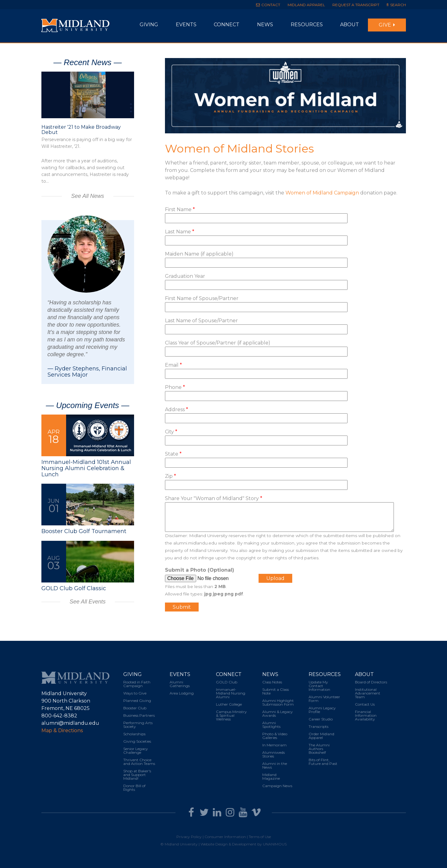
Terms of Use (260, 837)
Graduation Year (185, 276)
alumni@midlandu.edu (70, 723)
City (171, 432)
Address (177, 409)
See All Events (87, 602)
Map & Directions (62, 730)
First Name (180, 209)
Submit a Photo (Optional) (200, 570)
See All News (87, 196)
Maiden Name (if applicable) (199, 254)
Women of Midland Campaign (322, 193)
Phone (175, 387)
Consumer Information (225, 837)
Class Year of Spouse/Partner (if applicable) (218, 343)
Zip (171, 476)
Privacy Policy (189, 837)
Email (173, 365)
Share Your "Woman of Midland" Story (214, 498)
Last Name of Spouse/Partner (201, 321)
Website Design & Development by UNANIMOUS (244, 844)
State (173, 454)
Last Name (180, 232)
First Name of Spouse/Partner (202, 298)
